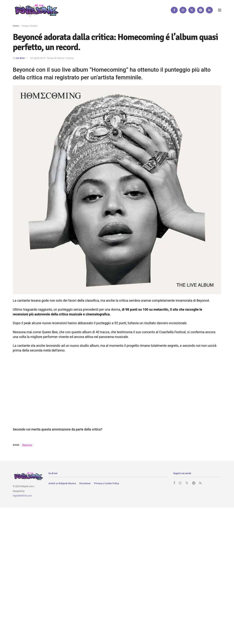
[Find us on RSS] (209, 10)
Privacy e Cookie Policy (107, 483)
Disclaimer (85, 483)
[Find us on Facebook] (174, 10)
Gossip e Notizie (30, 26)
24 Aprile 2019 (38, 58)
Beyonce (27, 445)
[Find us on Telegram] (201, 10)
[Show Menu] (220, 10)
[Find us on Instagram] (183, 10)
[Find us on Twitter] (192, 10)
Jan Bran (20, 58)
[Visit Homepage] (36, 10)
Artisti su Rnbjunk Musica (62, 483)
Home (16, 26)
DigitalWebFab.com (22, 496)
